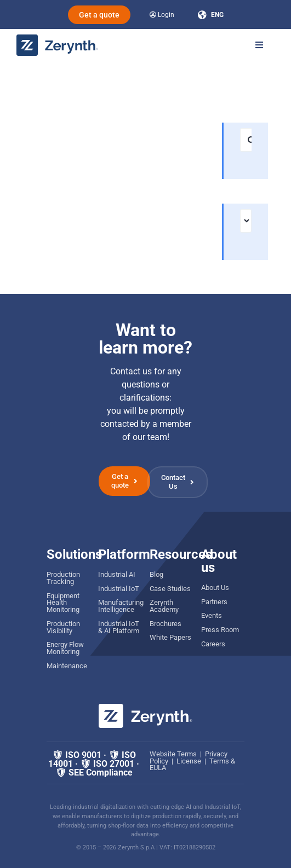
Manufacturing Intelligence (121, 606)
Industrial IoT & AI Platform (119, 627)
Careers (213, 644)
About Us (215, 588)
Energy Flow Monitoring (65, 648)
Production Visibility (63, 627)
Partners (214, 602)
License (189, 761)
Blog (156, 574)
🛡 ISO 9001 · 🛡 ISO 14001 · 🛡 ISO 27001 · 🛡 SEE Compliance (94, 764)
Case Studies (170, 589)
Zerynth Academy (164, 606)
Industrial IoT (119, 589)
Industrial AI (117, 574)
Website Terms (173, 754)
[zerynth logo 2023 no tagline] (58, 39)
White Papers (170, 637)
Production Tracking (63, 578)
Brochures (166, 624)
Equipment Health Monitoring (63, 603)
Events (212, 615)
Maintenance (67, 666)
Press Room (220, 630)
